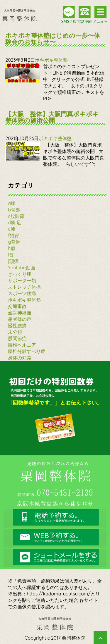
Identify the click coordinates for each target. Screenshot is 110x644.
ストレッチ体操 (24, 287)
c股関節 (16, 216)
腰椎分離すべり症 (27, 351)
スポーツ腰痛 (22, 293)
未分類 (15, 332)
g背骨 (14, 242)
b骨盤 (14, 210)
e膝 (12, 229)
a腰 (12, 203)
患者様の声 (20, 319)
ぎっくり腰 (20, 274)
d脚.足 (15, 223)
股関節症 (17, 338)
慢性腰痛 (17, 326)
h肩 (12, 248)
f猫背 (13, 235)
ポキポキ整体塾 (51, 60)
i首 (11, 255)
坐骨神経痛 (20, 313)
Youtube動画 (21, 268)
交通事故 (17, 306)
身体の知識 (20, 358)
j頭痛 (13, 261)
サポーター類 (22, 280)
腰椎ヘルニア (22, 345)
